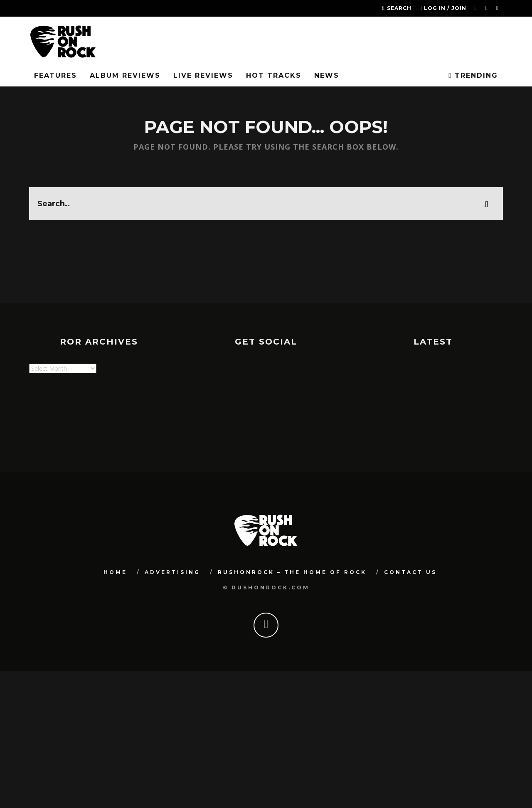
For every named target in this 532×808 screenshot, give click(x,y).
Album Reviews (125, 75)
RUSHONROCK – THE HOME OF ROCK (292, 572)
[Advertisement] (180, 426)
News (327, 75)
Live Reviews (203, 75)
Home (115, 572)
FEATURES (55, 75)
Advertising (172, 572)
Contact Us (410, 572)
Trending (473, 75)
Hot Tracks (274, 75)
